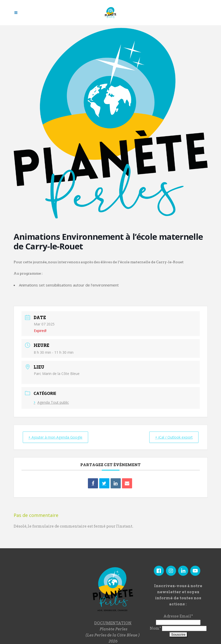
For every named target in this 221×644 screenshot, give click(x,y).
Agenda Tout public (51, 402)
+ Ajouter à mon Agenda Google (58, 437)
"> (44, 593)
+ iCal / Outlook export (172, 437)
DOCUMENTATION (113, 623)
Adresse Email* (178, 616)
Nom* (155, 628)
